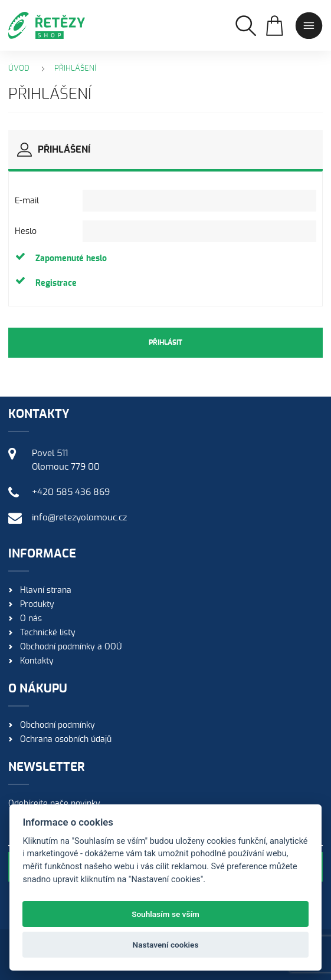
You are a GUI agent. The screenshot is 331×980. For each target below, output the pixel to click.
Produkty (37, 605)
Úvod (19, 69)
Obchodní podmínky (58, 725)
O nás (31, 619)
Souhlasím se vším (165, 914)
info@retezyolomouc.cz (79, 518)
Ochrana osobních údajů (66, 740)
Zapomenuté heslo (71, 259)
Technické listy (48, 633)
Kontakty (37, 661)
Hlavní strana (46, 590)
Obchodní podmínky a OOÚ (71, 647)
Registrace (56, 283)
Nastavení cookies (166, 945)
